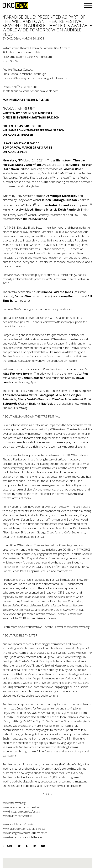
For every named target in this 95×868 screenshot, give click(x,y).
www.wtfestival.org (78, 627)
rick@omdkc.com (14, 57)
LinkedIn (35, 846)
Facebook (27, 846)
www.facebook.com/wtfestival (21, 807)
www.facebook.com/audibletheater (25, 829)
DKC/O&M (15, 5)
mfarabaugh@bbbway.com (52, 78)
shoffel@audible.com (16, 91)
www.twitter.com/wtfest (17, 816)
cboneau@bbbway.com (18, 78)
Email (43, 846)
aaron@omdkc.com (39, 57)
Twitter (19, 846)
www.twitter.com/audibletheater (22, 837)
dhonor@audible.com (45, 91)
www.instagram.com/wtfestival (22, 811)
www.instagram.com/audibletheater (25, 833)
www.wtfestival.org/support (65, 322)
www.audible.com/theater (19, 824)
